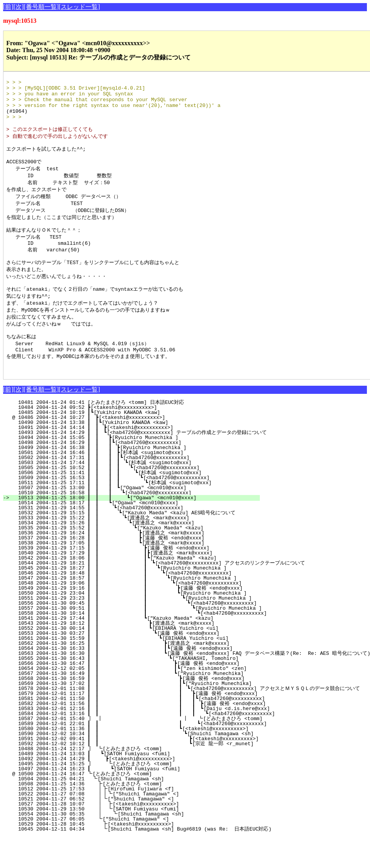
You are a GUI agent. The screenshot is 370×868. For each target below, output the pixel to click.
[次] (19, 7)
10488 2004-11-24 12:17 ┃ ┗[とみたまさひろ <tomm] (138, 780)
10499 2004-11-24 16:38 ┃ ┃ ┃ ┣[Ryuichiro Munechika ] (137, 479)
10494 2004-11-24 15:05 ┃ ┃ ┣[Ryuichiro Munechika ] (139, 469)
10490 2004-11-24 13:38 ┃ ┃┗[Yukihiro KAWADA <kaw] (140, 454)
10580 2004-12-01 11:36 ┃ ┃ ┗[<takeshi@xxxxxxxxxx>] (132, 760)
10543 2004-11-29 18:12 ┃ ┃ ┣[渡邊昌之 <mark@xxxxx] (133, 654)
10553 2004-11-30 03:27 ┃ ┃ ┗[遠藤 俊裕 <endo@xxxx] (132, 665)
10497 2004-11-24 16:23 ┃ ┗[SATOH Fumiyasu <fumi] (140, 800)
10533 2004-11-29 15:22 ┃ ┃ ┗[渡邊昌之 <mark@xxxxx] (135, 549)
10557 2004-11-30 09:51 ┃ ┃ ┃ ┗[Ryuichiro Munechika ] (147, 639)
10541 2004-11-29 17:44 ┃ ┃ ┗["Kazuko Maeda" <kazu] (135, 649)
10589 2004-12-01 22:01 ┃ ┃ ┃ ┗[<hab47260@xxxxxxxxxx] (153, 755)
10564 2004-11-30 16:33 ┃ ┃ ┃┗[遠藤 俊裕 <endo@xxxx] (130, 680)
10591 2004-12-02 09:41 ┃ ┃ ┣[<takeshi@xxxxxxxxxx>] (143, 770)
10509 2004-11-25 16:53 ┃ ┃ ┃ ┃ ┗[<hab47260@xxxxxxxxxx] (133, 509)
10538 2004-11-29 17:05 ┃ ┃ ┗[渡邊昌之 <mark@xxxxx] (134, 574)
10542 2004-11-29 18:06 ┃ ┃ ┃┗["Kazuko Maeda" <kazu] (134, 589)
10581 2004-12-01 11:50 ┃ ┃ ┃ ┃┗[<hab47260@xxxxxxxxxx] (152, 730)
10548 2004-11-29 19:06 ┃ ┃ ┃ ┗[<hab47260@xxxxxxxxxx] (131, 614)
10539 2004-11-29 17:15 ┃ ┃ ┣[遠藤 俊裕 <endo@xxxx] (133, 579)
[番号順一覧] (41, 7)
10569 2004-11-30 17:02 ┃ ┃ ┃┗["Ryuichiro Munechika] (136, 715)
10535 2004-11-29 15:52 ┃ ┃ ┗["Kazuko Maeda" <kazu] (136, 559)
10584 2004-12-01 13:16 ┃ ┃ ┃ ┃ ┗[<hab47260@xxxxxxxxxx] (163, 745)
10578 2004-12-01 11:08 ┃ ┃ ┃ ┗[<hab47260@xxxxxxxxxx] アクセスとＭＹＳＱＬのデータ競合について (186, 720)
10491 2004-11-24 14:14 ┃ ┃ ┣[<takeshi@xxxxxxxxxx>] (139, 459)
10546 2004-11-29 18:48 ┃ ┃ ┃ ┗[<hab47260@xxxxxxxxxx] (132, 604)
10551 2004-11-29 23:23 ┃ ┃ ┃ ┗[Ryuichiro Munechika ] (136, 629)
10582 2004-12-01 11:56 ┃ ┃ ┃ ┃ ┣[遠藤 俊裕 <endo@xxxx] (155, 735)
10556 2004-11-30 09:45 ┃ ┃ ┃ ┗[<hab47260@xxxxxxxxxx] (142, 634)
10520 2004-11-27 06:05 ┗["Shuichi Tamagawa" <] (142, 850)
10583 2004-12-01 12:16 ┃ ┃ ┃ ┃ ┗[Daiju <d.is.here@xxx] (157, 740)
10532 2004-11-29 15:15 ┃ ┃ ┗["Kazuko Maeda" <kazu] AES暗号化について (134, 544)
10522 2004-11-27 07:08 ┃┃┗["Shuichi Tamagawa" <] (139, 825)
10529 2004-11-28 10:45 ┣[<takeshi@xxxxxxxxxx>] (142, 855)
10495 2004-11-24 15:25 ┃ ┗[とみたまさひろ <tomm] (137, 795)
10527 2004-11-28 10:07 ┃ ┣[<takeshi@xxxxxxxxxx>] (140, 835)
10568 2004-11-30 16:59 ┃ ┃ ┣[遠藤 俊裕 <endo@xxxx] (130, 710)
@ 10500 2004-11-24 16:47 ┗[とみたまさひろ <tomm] (140, 805)
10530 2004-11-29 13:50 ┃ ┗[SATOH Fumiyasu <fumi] (140, 840)
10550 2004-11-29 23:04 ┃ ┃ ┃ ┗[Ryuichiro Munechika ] (131, 624)
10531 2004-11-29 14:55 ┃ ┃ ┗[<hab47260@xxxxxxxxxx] (138, 539)
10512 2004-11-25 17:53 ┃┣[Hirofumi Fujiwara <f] (141, 820)
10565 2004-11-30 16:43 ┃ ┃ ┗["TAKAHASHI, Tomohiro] (133, 690)
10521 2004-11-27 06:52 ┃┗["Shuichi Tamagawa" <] (141, 830)
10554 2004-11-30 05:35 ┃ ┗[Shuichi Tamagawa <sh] (140, 845)
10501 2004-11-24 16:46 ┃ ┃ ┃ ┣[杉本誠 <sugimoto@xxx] (135, 484)
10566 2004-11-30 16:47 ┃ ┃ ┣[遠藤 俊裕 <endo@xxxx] (130, 695)
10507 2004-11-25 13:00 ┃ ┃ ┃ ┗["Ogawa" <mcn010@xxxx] (137, 519)
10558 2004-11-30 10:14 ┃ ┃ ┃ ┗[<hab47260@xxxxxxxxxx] (153, 644)
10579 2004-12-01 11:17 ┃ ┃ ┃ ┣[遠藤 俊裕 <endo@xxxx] (145, 725)
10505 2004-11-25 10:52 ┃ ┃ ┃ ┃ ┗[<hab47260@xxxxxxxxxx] (134, 499)
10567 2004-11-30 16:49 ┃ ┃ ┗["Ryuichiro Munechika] (132, 705)
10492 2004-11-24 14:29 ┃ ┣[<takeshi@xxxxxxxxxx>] (140, 790)
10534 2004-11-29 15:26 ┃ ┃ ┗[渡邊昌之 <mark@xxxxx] (135, 554)
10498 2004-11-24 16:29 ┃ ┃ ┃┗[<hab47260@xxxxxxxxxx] (137, 474)
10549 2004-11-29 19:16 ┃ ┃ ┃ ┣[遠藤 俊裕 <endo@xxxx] (129, 619)
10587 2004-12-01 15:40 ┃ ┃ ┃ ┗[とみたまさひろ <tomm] (144, 750)
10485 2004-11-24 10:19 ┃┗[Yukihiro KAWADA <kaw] (142, 444)
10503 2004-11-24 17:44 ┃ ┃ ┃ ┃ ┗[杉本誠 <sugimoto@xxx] (133, 494)
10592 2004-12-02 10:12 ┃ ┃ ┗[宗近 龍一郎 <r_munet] (140, 775)
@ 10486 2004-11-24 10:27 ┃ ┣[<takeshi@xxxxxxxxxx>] (141, 449)
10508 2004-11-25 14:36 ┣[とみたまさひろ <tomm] (139, 815)
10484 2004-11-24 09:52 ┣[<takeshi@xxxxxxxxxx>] (143, 439)
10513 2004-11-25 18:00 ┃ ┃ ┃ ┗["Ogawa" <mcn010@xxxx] (136, 529)
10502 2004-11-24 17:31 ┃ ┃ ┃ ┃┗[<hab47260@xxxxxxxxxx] (135, 489)
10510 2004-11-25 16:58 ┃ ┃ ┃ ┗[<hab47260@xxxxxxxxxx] (136, 524)
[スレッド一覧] (79, 7)
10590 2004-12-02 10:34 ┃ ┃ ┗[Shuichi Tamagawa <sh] (137, 765)
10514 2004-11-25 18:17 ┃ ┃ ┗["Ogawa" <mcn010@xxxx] (139, 534)
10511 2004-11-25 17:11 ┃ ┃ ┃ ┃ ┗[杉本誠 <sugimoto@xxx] (131, 514)
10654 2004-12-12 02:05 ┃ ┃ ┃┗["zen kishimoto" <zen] (131, 700)
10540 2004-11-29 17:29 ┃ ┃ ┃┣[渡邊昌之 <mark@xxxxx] (132, 584)
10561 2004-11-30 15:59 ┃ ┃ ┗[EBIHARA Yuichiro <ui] (134, 670)
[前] (8, 7)
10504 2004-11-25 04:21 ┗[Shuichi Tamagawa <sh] (143, 810)
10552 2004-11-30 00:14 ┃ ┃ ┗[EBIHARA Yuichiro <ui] (135, 659)
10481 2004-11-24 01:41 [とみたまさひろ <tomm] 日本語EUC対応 (139, 434)
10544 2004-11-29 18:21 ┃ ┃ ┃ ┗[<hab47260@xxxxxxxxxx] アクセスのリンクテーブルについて (158, 594)
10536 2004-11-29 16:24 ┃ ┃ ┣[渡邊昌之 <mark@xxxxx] (134, 564)
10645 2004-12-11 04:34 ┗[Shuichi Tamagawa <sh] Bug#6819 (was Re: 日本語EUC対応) (141, 860)
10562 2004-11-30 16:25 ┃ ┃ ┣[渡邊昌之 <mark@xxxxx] (131, 675)
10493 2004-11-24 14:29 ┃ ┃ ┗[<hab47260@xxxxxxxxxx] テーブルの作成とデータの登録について (139, 464)
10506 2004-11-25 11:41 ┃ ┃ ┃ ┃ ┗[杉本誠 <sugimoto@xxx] (132, 504)
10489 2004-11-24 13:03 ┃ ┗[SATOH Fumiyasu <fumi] (141, 785)
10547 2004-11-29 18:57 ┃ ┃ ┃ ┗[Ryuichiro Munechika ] (132, 609)
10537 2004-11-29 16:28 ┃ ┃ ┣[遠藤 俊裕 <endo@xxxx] (134, 569)
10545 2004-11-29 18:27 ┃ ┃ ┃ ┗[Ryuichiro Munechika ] (133, 599)
